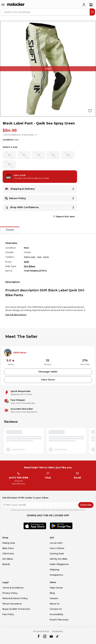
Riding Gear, (30, 257)
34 (53, 155)
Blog (52, 593)
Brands (6, 564)
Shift (26, 262)
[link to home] (16, 5)
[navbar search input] (46, 12)
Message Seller (48, 372)
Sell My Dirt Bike (58, 559)
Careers (54, 598)
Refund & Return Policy (15, 598)
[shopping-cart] (91, 5)
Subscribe (86, 505)
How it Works (57, 548)
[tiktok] (58, 637)
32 (39, 155)
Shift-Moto (20, 353)
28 (9, 155)
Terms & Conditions (13, 588)
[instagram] (45, 637)
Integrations (56, 575)
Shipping (54, 570)
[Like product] (90, 111)
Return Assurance (12, 604)
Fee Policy (8, 614)
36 (68, 155)
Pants (46, 257)
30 (24, 155)
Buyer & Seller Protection (16, 609)
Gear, (39, 257)
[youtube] (51, 637)
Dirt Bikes (30, 266)
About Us (55, 604)
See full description (16, 315)
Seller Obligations (59, 564)
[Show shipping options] (36, 135)
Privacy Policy (10, 593)
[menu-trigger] (3, 5)
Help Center (56, 588)
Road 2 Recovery (59, 620)
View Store (48, 380)
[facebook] (38, 637)
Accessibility (56, 614)
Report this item (64, 217)
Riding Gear (9, 543)
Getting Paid (57, 554)
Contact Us (56, 609)
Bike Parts (8, 548)
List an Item (56, 543)
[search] (92, 12)
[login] (84, 5)
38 (9, 164)
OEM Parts (8, 554)
